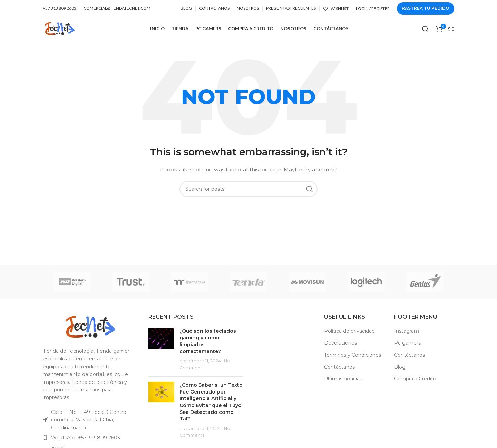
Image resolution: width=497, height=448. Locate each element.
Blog (400, 374)
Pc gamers (407, 350)
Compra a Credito (415, 386)
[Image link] (90, 334)
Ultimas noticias (343, 386)
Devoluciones (340, 350)
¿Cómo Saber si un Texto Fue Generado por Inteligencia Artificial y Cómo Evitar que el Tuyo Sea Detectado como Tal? (211, 409)
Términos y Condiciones (353, 362)
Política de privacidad (349, 338)
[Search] (426, 33)
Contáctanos (339, 374)
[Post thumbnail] (161, 357)
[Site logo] (66, 32)
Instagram (407, 338)
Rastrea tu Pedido (426, 8)
